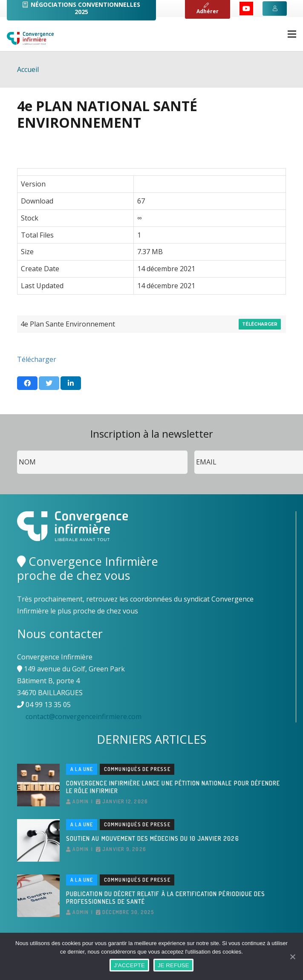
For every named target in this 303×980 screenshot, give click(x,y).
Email (195, 451)
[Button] (274, 9)
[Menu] (292, 34)
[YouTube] (246, 9)
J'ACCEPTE (129, 965)
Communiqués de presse (137, 769)
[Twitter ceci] (49, 383)
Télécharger (260, 324)
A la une (82, 769)
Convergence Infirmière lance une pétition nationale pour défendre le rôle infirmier (173, 787)
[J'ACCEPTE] (292, 957)
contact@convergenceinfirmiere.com (84, 716)
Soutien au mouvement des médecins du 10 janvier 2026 (153, 838)
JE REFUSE (173, 965)
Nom (17, 451)
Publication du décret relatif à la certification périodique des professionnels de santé (166, 898)
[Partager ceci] (27, 383)
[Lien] (30, 38)
